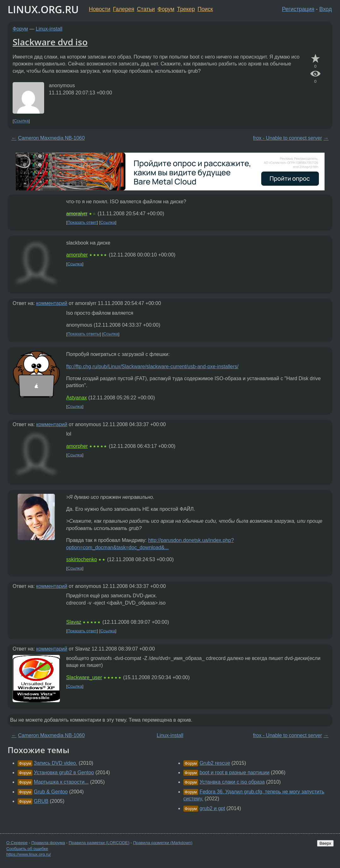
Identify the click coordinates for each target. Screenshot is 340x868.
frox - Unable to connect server (288, 138)
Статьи (146, 9)
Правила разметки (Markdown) (163, 843)
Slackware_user (84, 677)
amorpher (77, 255)
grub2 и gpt (212, 808)
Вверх (325, 843)
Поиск (205, 9)
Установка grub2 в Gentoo (64, 772)
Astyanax (77, 398)
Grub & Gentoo (51, 792)
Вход (326, 9)
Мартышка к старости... (61, 782)
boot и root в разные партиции (234, 772)
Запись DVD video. (55, 763)
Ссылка (21, 121)
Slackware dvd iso (50, 42)
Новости (100, 9)
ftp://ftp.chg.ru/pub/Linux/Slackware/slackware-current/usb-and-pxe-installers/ (152, 366)
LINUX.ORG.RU (43, 9)
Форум (166, 9)
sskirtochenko (82, 559)
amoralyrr (77, 214)
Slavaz (74, 622)
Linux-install (49, 29)
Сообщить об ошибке (27, 849)
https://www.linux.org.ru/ (29, 854)
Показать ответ (82, 222)
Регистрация (298, 9)
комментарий (52, 303)
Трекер (186, 9)
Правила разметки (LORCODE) (99, 843)
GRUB (41, 801)
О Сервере (17, 843)
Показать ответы (84, 334)
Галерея (124, 9)
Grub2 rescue (215, 763)
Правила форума (48, 843)
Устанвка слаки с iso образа (232, 782)
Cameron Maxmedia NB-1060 (51, 138)
